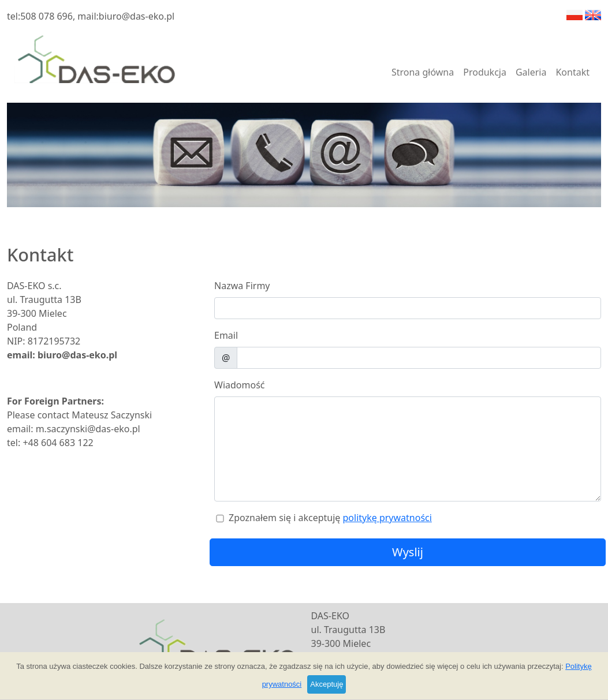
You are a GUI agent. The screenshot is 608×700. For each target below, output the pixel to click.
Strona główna (423, 72)
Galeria (531, 72)
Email (226, 335)
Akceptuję (327, 684)
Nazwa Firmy (242, 286)
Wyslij (408, 552)
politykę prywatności (387, 518)
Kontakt (572, 72)
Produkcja (485, 72)
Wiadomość (240, 385)
